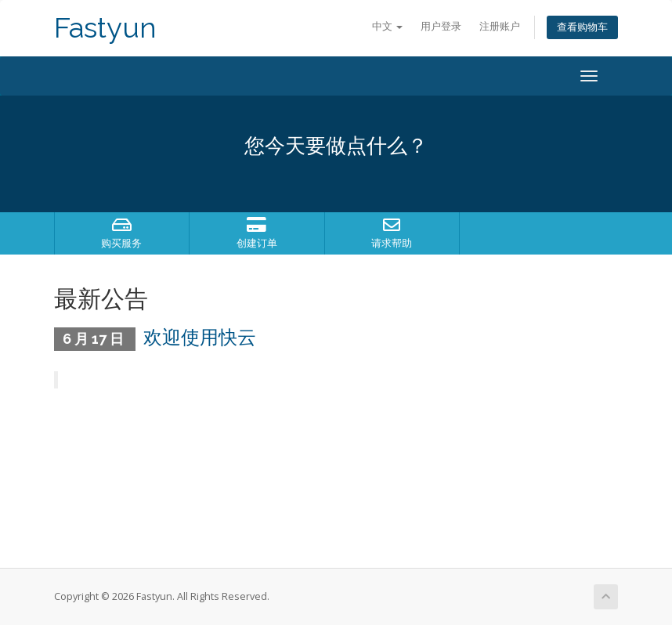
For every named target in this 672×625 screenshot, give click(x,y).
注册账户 (500, 26)
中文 (387, 26)
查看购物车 (582, 27)
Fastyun (105, 28)
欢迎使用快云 (200, 337)
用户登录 (441, 26)
